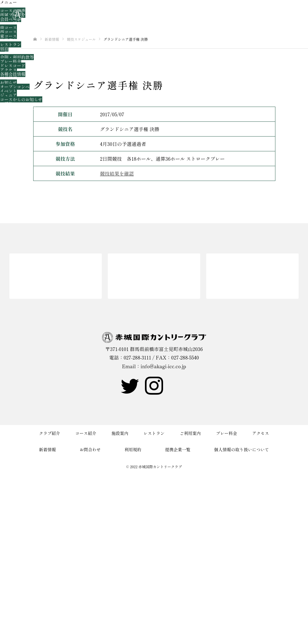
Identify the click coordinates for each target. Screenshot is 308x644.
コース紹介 (11, 23)
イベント (8, 91)
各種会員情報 (13, 74)
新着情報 (8, 78)
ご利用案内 (11, 53)
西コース (8, 32)
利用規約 (133, 449)
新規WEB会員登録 (18, 108)
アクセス (8, 70)
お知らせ (8, 82)
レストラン (11, 44)
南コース (8, 27)
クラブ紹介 (11, 6)
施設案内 (8, 40)
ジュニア (8, 95)
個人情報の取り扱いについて (242, 449)
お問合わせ (11, 112)
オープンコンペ (15, 87)
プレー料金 (11, 61)
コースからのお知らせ (21, 99)
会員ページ (11, 19)
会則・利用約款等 (17, 57)
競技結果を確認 (117, 173)
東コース (8, 36)
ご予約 (6, 104)
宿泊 (4, 49)
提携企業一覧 (178, 449)
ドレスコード (13, 66)
